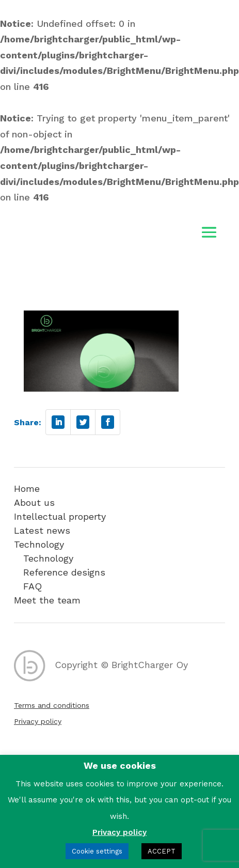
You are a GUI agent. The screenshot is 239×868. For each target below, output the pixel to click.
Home (27, 489)
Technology (39, 544)
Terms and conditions (52, 705)
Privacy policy (38, 721)
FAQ (33, 586)
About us (34, 502)
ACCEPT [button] (162, 851)
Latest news (42, 530)
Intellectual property (60, 516)
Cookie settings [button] (97, 851)
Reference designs (64, 572)
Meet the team (47, 600)
